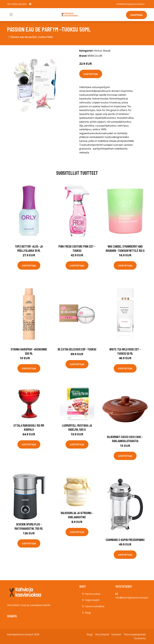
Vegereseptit (92, 600)
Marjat (107, 51)
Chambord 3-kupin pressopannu (125, 540)
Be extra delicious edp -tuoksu (77, 349)
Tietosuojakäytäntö (135, 634)
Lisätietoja (91, 74)
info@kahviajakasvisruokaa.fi (131, 4)
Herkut (98, 51)
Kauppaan (136, 15)
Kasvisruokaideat (95, 606)
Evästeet (116, 634)
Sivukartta (140, 638)
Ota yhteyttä (102, 634)
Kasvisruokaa (93, 594)
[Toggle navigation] (11, 15)
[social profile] (30, 4)
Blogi (88, 613)
